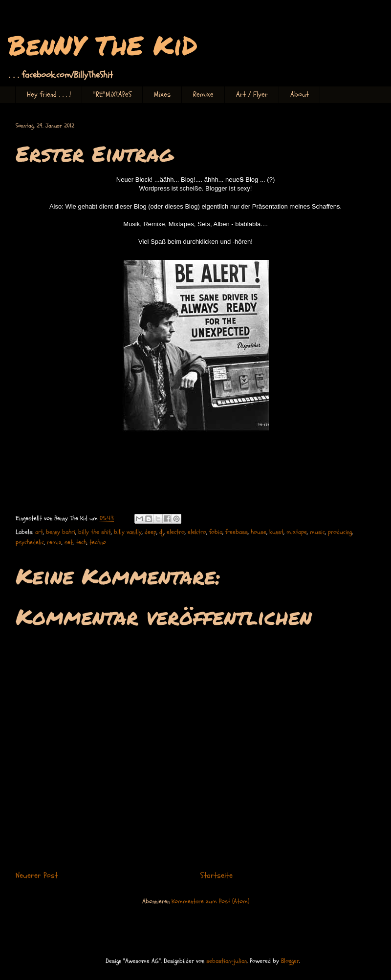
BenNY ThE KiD (103, 45)
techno (98, 542)
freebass (237, 532)
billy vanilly (128, 532)
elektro (197, 532)
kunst (276, 532)
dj (162, 532)
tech (81, 542)
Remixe (203, 95)
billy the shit (95, 532)
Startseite (217, 875)
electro (176, 532)
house (259, 532)
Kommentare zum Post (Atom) (210, 901)
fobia (216, 532)
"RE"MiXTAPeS (112, 95)
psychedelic (30, 542)
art (39, 532)
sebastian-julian (227, 961)
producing (340, 532)
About (300, 95)
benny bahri (61, 532)
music (317, 532)
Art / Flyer (252, 95)
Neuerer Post (37, 875)
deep (151, 532)
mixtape (297, 532)
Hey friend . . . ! (49, 95)
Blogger (290, 961)
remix (54, 542)
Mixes (162, 95)
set (69, 542)
